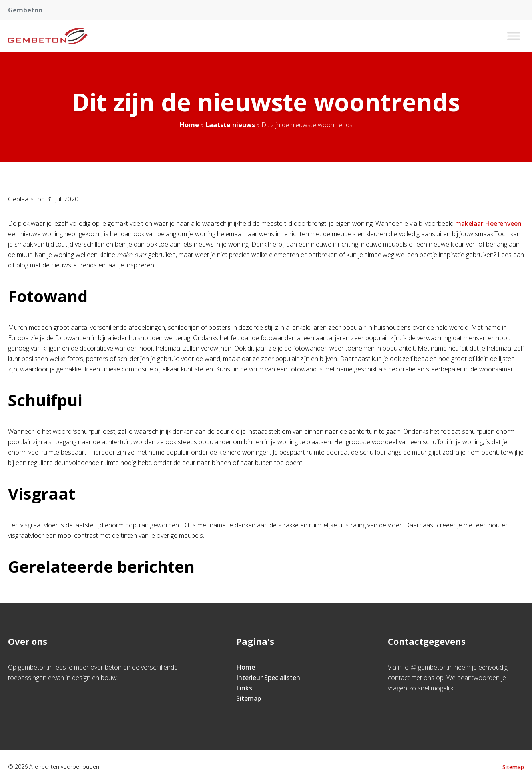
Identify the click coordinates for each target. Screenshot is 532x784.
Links (244, 688)
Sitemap (249, 698)
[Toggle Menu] (514, 36)
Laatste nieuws (230, 125)
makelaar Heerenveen (488, 223)
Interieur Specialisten (268, 678)
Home (189, 125)
